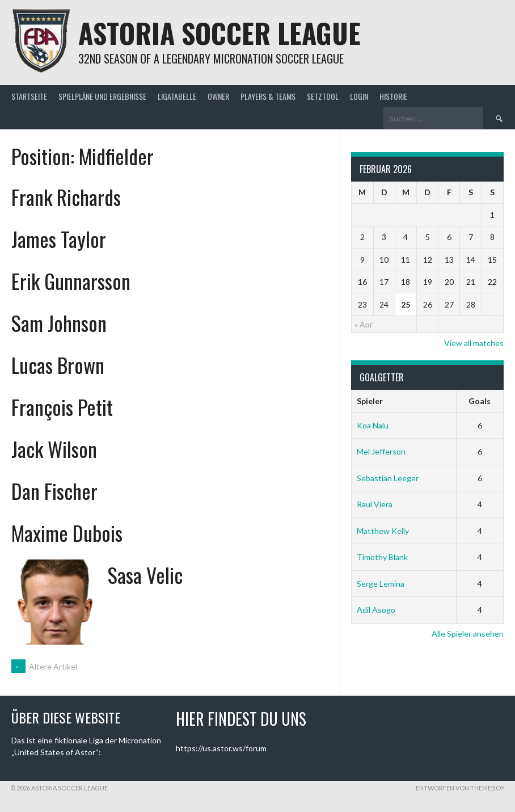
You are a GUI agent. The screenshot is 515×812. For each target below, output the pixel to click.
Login (359, 96)
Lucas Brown (58, 365)
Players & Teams (268, 96)
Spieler (370, 401)
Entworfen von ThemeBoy (460, 788)
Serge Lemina (381, 584)
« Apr (364, 324)
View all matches (474, 343)
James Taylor (59, 239)
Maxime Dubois (67, 533)
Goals (480, 401)
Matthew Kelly (383, 531)
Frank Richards (66, 197)
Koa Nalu (373, 425)
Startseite (29, 96)
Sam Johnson (59, 323)
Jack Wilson (54, 449)
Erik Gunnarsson (71, 281)
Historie (393, 96)
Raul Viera (375, 504)
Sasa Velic (145, 575)
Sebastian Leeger (388, 478)
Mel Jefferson (381, 451)
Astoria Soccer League (219, 33)
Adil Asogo (376, 610)
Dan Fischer (54, 491)
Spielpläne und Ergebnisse (102, 96)
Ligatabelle (177, 96)
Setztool (323, 96)
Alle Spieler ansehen (468, 634)
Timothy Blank (382, 557)
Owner (218, 96)
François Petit (62, 407)
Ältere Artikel (44, 666)
